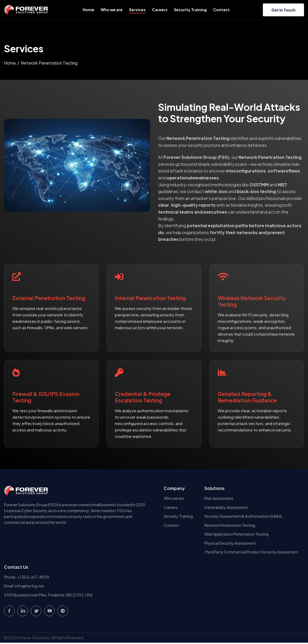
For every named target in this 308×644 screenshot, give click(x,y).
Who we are (112, 10)
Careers (160, 10)
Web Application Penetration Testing (236, 535)
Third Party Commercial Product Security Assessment (251, 553)
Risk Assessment (219, 498)
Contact (221, 10)
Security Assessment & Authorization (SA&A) (243, 516)
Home (89, 10)
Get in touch (283, 10)
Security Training (190, 10)
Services (137, 10)
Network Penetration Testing (230, 525)
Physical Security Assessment (230, 544)
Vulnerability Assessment (226, 507)
